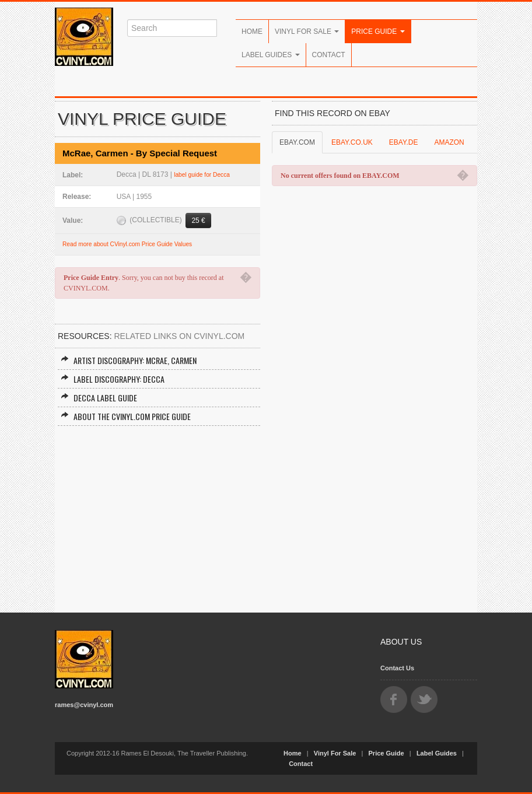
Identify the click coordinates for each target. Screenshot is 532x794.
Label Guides (271, 55)
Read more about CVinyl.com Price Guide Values (127, 244)
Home (252, 32)
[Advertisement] (157, 513)
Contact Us (397, 668)
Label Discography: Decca (113, 379)
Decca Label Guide (99, 398)
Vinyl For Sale (307, 32)
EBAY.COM (297, 142)
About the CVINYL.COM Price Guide (126, 416)
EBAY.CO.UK (352, 142)
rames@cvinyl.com (84, 705)
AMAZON (449, 142)
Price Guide (378, 32)
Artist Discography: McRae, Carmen (129, 360)
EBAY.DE (404, 142)
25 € (198, 221)
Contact (329, 55)
